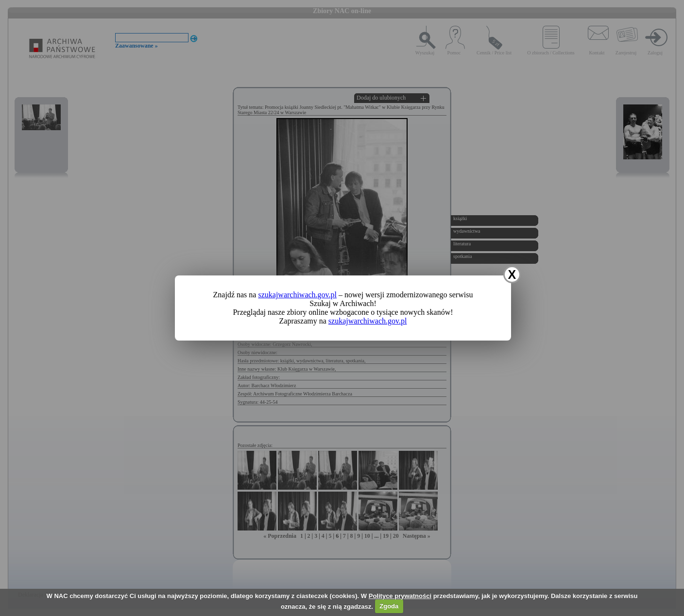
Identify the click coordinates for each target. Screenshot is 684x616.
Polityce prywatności (400, 596)
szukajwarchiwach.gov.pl (297, 295)
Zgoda (389, 606)
